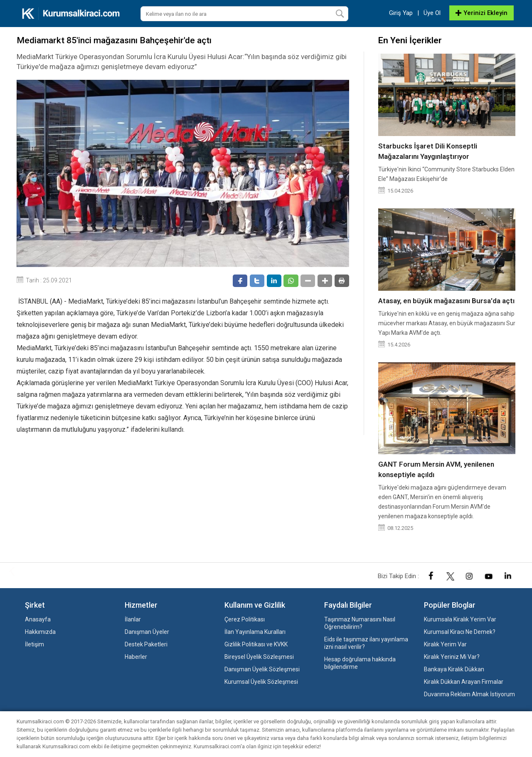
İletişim (34, 644)
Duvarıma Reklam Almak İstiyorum (469, 694)
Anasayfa (38, 619)
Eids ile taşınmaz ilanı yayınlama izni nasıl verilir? (366, 643)
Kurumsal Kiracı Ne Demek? (460, 632)
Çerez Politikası (245, 619)
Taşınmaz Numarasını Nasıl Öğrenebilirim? (360, 623)
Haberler (136, 657)
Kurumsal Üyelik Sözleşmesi (261, 682)
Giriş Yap (401, 13)
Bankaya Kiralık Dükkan (454, 669)
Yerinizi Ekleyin (482, 13)
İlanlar (133, 619)
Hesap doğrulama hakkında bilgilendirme (360, 663)
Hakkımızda (40, 632)
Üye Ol (432, 13)
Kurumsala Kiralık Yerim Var (460, 619)
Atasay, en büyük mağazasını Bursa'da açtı (446, 301)
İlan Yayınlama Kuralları (255, 632)
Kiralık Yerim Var (445, 644)
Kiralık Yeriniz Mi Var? (452, 657)
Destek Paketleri (146, 644)
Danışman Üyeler (147, 632)
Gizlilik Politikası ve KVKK (256, 644)
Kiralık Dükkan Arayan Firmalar (464, 682)
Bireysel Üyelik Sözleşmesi (259, 657)
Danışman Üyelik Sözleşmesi (262, 669)
